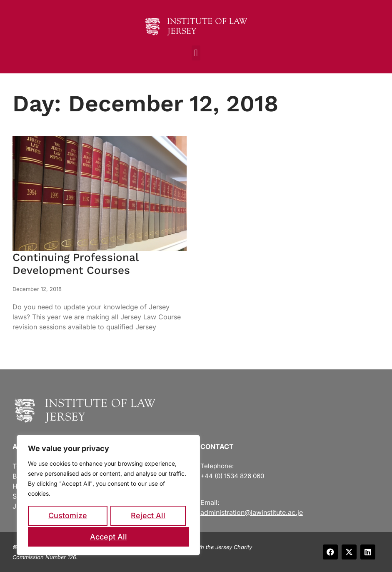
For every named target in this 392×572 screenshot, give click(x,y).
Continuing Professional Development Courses (75, 264)
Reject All (148, 517)
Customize (68, 517)
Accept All (109, 537)
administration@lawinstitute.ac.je (252, 512)
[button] (196, 53)
